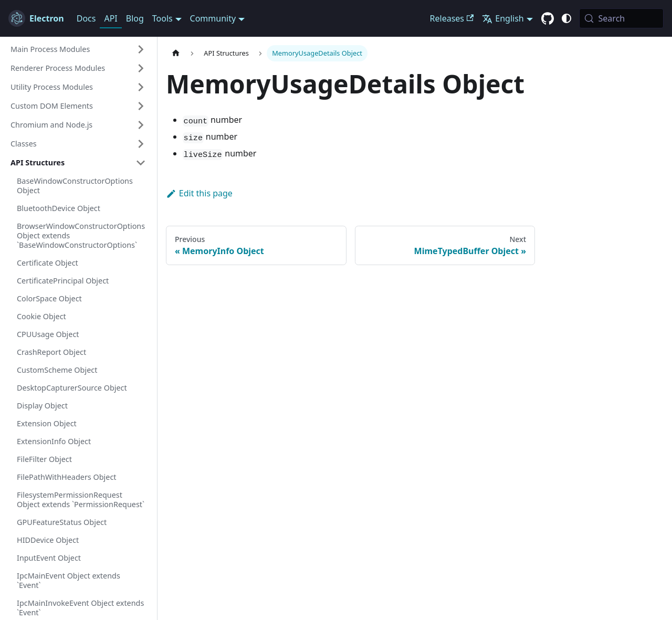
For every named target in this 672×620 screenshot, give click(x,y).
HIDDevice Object (48, 540)
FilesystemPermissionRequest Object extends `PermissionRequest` (81, 500)
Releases (452, 18)
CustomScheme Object (57, 370)
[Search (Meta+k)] (621, 18)
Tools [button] (162, 18)
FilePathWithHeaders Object (66, 477)
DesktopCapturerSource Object (72, 388)
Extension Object (47, 423)
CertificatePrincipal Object (63, 281)
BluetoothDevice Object (59, 208)
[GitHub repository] (548, 19)
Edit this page (199, 193)
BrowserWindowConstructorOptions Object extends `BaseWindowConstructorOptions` (81, 235)
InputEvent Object (49, 558)
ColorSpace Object (49, 298)
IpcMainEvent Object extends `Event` (69, 580)
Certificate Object (48, 263)
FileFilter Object (44, 459)
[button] (78, 49)
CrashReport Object (51, 352)
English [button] (503, 18)
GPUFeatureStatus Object (62, 522)
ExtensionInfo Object (54, 441)
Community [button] (213, 18)
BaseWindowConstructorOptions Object (75, 186)
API (111, 18)
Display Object (42, 406)
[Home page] (176, 53)
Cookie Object (41, 316)
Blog (135, 18)
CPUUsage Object (48, 334)
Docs (86, 18)
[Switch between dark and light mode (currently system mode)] (566, 18)
